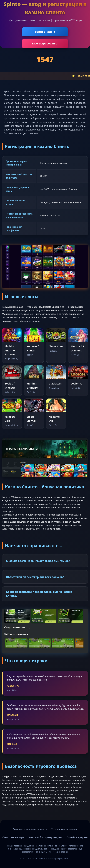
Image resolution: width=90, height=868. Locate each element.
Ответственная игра (13, 837)
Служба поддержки (77, 837)
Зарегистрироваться (45, 43)
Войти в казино (45, 32)
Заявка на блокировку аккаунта (45, 837)
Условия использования (64, 829)
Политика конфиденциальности (30, 829)
